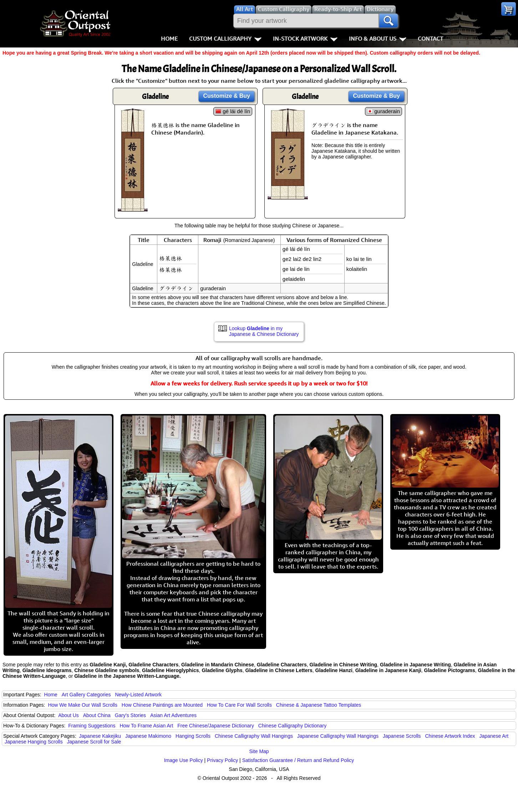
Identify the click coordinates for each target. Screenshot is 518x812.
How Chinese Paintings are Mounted (162, 705)
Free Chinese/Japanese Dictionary (216, 726)
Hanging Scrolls (193, 736)
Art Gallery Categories (86, 695)
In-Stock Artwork (305, 39)
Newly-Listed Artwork (138, 695)
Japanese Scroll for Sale (94, 742)
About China (97, 715)
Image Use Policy (184, 760)
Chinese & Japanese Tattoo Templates (319, 705)
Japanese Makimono (148, 736)
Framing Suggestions (92, 726)
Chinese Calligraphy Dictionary (292, 726)
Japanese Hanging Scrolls (34, 742)
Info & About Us (378, 39)
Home (169, 39)
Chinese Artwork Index (450, 736)
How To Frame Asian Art (146, 726)
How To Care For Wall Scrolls (239, 705)
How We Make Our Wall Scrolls (82, 705)
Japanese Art (494, 736)
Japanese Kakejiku (100, 736)
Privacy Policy (222, 760)
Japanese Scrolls (402, 736)
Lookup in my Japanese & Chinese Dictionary (264, 331)
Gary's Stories (130, 715)
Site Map (259, 751)
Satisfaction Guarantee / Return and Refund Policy (298, 760)
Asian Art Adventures (173, 715)
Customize (227, 96)
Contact (430, 39)
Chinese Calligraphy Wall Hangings (254, 736)
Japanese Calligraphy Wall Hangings (338, 736)
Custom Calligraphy (225, 39)
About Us (68, 715)
